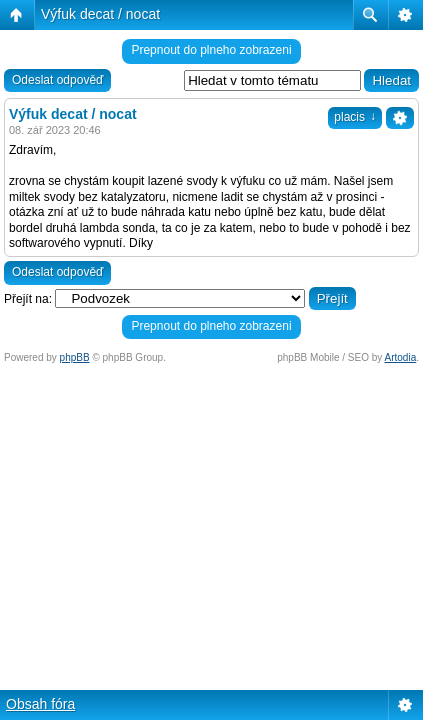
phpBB (75, 357)
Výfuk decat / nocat (100, 14)
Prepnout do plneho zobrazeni (211, 50)
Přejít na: (28, 299)
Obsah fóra (40, 704)
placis (355, 117)
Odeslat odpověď (57, 80)
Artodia (401, 357)
